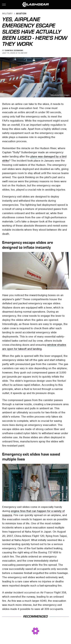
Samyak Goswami (14, 50)
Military (7, 14)
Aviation (21, 14)
